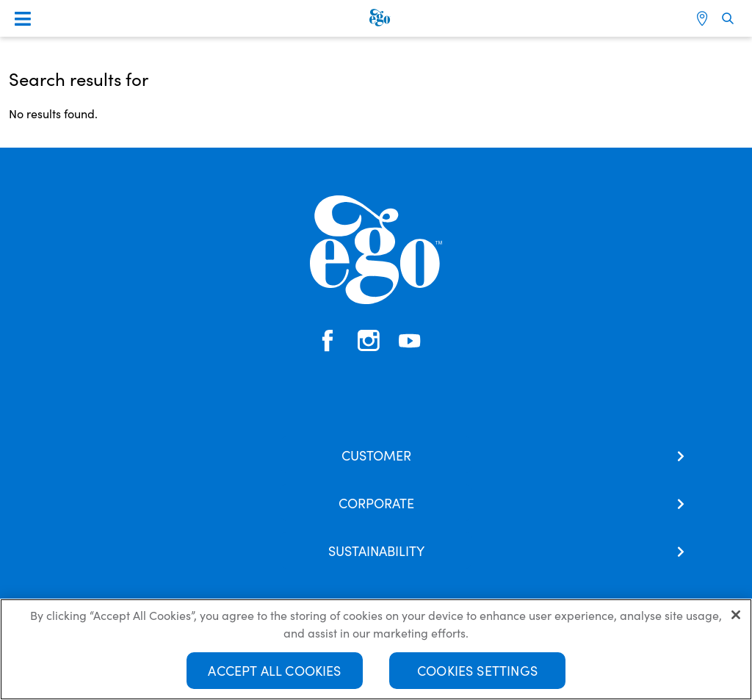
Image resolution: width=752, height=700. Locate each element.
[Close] (736, 615)
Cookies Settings (477, 670)
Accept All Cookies (274, 670)
